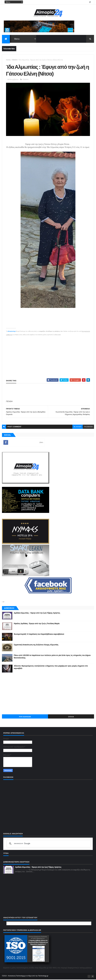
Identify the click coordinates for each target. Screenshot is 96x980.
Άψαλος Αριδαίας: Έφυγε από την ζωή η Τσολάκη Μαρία (37, 624)
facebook (88, 427)
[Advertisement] (48, 355)
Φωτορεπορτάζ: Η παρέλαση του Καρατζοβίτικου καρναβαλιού (39, 634)
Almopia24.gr (12, 332)
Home (8, 60)
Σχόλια (71, 717)
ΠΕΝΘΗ (15, 60)
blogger (78, 427)
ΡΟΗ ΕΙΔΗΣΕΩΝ (25, 717)
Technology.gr (43, 976)
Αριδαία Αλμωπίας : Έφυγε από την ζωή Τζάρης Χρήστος (37, 613)
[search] (48, 844)
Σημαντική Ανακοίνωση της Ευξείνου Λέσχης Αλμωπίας (36, 645)
